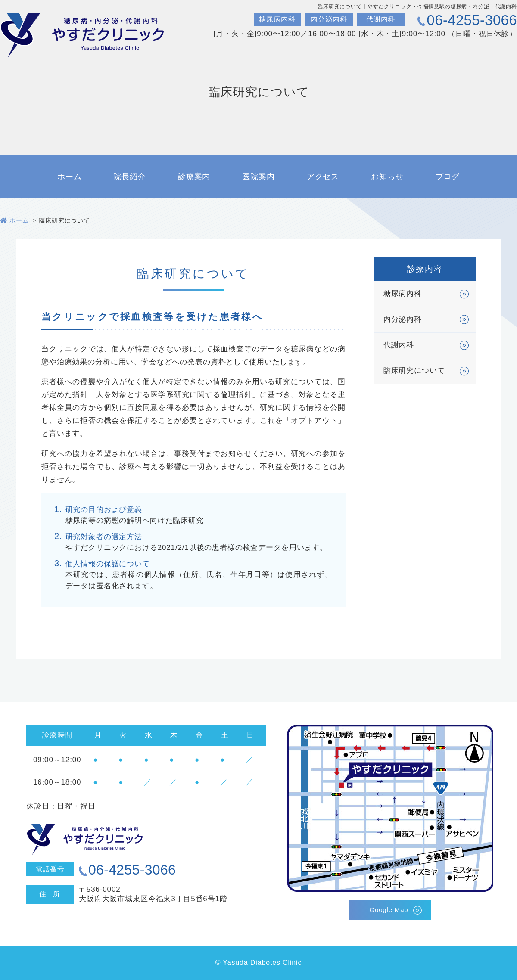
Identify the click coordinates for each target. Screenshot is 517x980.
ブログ (448, 177)
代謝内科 (399, 347)
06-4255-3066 (472, 20)
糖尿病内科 (403, 295)
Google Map (389, 910)
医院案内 (258, 177)
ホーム (70, 177)
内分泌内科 (403, 321)
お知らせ (387, 177)
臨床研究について (414, 373)
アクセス (323, 177)
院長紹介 (129, 177)
